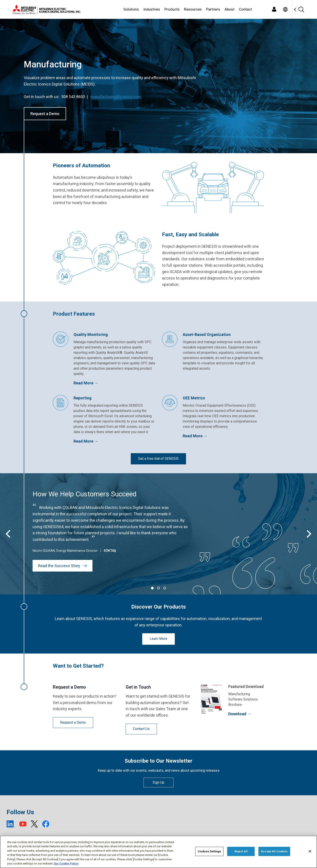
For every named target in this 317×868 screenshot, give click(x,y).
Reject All (241, 851)
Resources (193, 9)
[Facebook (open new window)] (46, 824)
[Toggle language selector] (285, 9)
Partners (213, 9)
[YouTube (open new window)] (23, 824)
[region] (158, 852)
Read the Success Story (63, 566)
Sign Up (158, 782)
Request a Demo (45, 114)
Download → (240, 714)
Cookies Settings (209, 851)
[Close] (310, 851)
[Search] (301, 9)
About (229, 9)
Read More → (86, 383)
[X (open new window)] (34, 824)
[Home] (46, 9)
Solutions (131, 9)
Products (172, 9)
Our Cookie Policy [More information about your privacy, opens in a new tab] (66, 863)
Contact (245, 9)
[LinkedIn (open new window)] (11, 824)
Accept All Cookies (274, 851)
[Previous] (9, 534)
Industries (152, 9)
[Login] (274, 9)
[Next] (308, 534)
